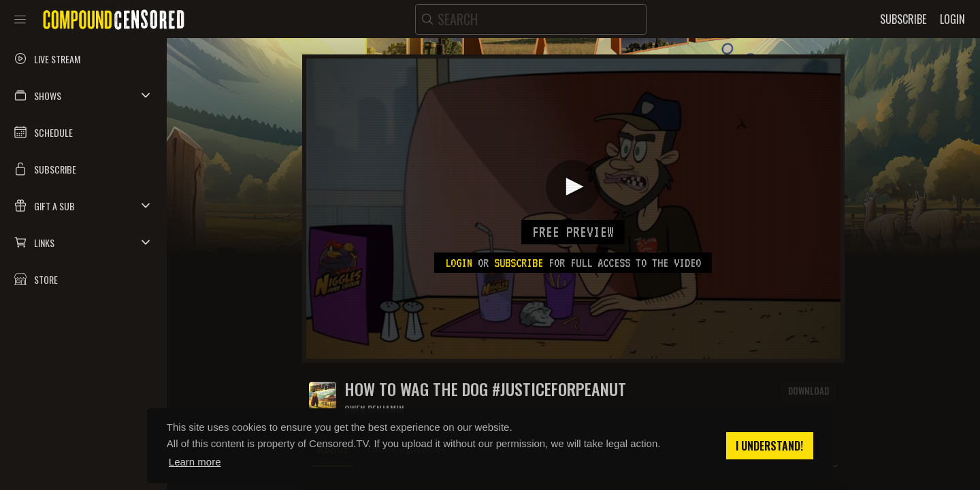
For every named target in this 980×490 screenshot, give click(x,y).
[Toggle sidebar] (20, 19)
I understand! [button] (769, 446)
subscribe (519, 263)
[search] (531, 19)
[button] (83, 95)
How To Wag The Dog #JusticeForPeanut (485, 389)
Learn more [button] (195, 462)
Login (459, 263)
